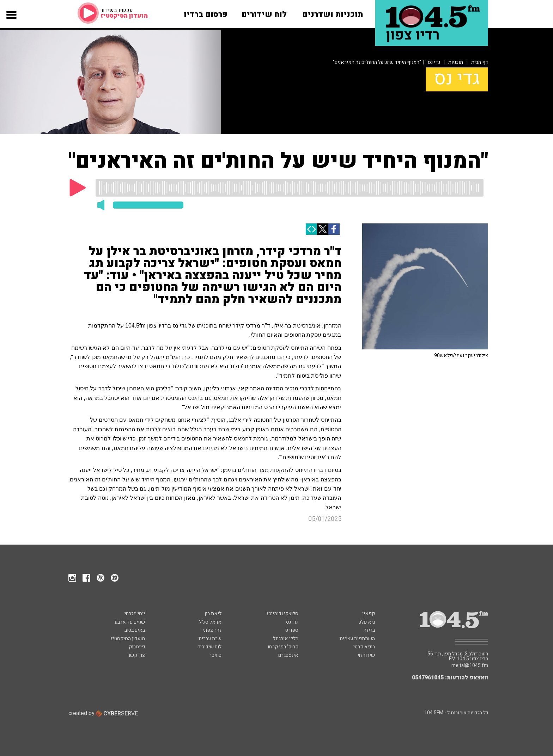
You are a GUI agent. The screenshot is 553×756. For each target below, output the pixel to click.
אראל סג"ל (210, 622)
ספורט (292, 630)
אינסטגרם (288, 655)
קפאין (369, 614)
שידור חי (366, 655)
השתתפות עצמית (357, 639)
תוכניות (456, 62)
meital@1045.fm (470, 666)
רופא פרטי (364, 647)
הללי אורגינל (286, 639)
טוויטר (215, 655)
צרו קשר (136, 655)
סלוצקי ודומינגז (282, 614)
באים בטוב (135, 630)
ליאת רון (213, 614)
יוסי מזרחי (135, 614)
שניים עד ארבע (130, 622)
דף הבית (480, 62)
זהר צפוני (212, 630)
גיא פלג (367, 622)
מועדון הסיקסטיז (128, 639)
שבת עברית (210, 639)
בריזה (369, 630)
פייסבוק (137, 647)
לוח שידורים (209, 647)
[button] (11, 22)
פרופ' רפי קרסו (283, 647)
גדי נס (434, 62)
